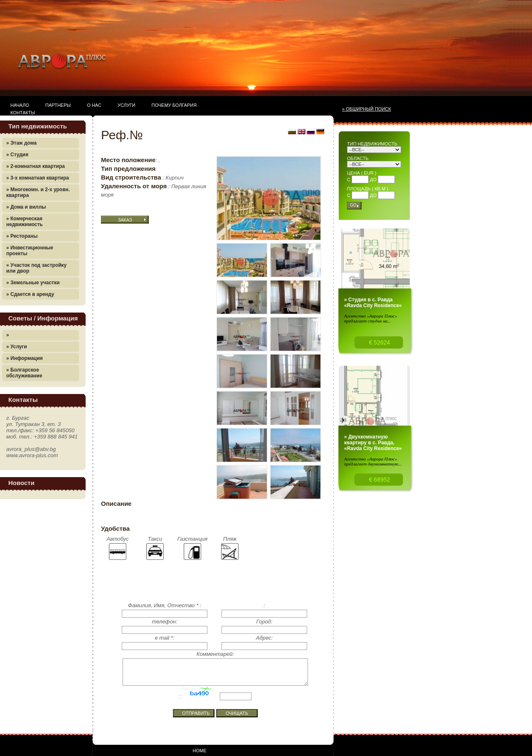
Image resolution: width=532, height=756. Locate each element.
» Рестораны (22, 236)
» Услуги (17, 347)
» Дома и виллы (26, 207)
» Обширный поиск (367, 109)
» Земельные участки (33, 283)
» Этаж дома (21, 143)
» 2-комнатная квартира (36, 166)
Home (200, 751)
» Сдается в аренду (30, 294)
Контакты (23, 113)
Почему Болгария (174, 105)
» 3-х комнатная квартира (38, 178)
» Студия (17, 155)
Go (353, 205)
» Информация (25, 358)
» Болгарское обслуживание (24, 373)
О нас (94, 105)
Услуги (127, 105)
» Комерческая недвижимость (25, 222)
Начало (20, 105)
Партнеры (58, 105)
